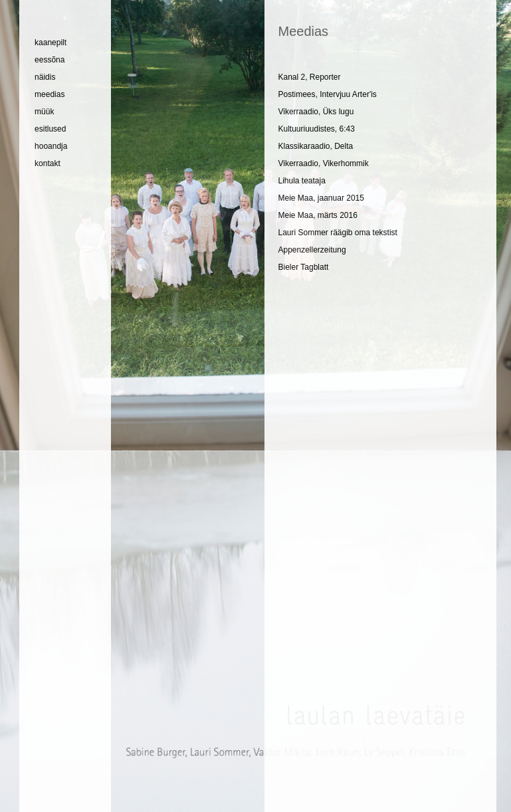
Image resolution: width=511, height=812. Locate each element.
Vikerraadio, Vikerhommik (323, 163)
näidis (45, 77)
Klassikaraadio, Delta (315, 146)
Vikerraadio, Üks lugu (316, 112)
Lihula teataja (301, 181)
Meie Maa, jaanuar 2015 (321, 198)
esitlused (50, 129)
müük (44, 112)
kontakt (48, 163)
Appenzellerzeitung (312, 250)
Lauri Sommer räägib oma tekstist (337, 233)
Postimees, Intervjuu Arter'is (327, 94)
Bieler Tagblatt (303, 267)
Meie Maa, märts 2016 (317, 215)
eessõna (50, 60)
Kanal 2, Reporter (309, 77)
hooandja (51, 146)
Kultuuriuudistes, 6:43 (316, 129)
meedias (50, 94)
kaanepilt (51, 43)
